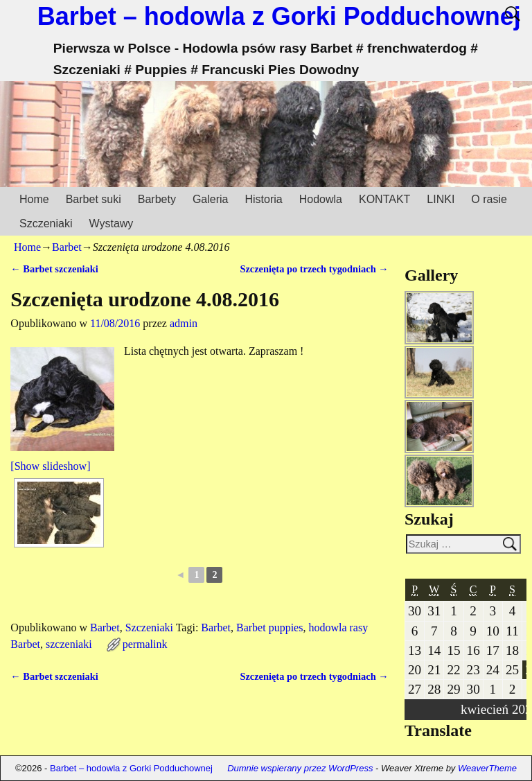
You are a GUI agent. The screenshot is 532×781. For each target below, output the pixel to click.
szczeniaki (69, 644)
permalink (145, 644)
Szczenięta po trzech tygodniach (314, 269)
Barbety (157, 199)
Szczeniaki (46, 223)
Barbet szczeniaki (54, 269)
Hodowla (321, 199)
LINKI (441, 199)
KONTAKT (384, 199)
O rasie (489, 199)
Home (34, 199)
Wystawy (111, 223)
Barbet (67, 247)
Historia (263, 199)
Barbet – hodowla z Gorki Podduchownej (279, 16)
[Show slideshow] (50, 466)
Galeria (211, 199)
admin (184, 323)
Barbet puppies (269, 628)
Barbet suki (94, 199)
